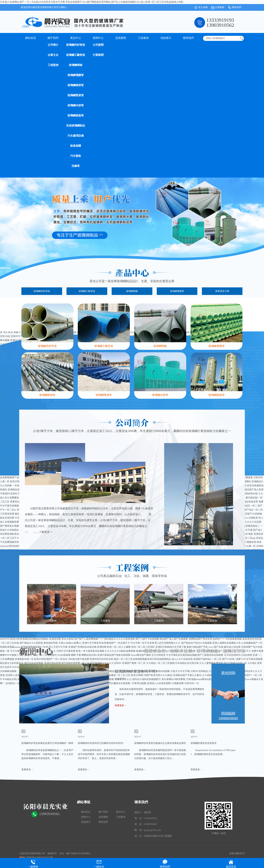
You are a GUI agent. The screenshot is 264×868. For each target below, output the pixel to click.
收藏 (232, 853)
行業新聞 (98, 55)
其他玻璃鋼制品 (76, 126)
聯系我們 (237, 7)
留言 (242, 853)
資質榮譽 (121, 38)
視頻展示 (166, 38)
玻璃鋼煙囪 (76, 65)
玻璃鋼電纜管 (76, 75)
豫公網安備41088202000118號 (36, 857)
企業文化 (53, 55)
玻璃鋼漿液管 (76, 95)
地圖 (237, 853)
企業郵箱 (220, 7)
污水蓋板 (76, 156)
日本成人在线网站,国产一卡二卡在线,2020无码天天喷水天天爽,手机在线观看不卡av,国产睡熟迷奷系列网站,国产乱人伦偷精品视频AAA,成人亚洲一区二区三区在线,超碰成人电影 (92, 2)
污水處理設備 (76, 136)
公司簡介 (53, 45)
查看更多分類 (222, 291)
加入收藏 (203, 7)
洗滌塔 (76, 166)
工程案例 (53, 65)
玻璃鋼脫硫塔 (76, 115)
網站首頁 (30, 38)
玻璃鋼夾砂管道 (76, 45)
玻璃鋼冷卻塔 (76, 105)
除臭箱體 (76, 146)
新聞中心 (98, 38)
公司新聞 (98, 45)
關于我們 (53, 38)
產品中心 (76, 38)
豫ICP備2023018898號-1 (79, 853)
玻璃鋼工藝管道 (76, 55)
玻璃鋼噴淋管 (76, 85)
